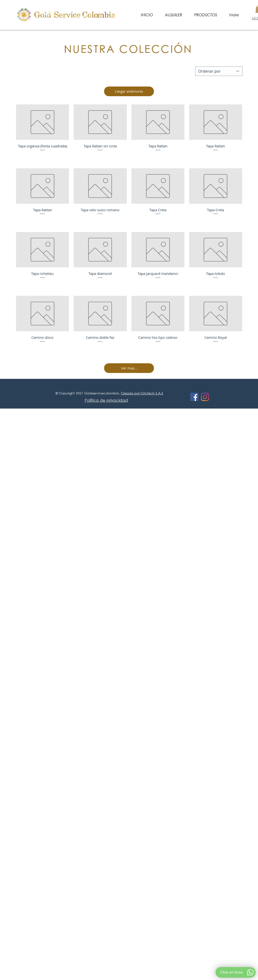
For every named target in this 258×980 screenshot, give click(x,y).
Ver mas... (129, 368)
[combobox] (219, 71)
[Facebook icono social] (194, 397)
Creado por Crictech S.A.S (142, 393)
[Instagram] (205, 397)
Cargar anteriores (129, 91)
